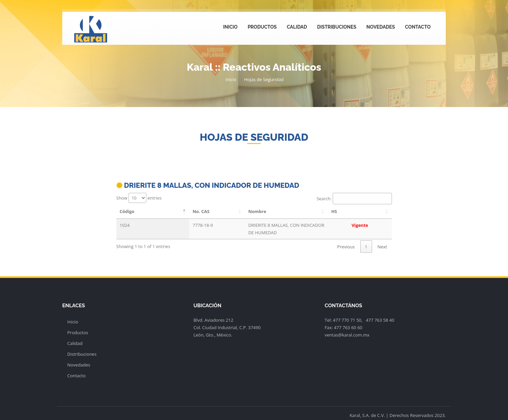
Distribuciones (337, 27)
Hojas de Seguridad (264, 79)
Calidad (297, 27)
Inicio (230, 27)
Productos (262, 27)
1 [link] (366, 239)
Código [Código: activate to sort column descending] (127, 211)
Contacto (418, 27)
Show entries (139, 198)
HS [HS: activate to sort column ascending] (365, 211)
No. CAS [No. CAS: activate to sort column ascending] (167, 211)
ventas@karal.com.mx (347, 327)
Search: (354, 199)
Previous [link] (346, 239)
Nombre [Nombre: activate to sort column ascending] (209, 211)
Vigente (375, 225)
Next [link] (382, 239)
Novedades (381, 27)
